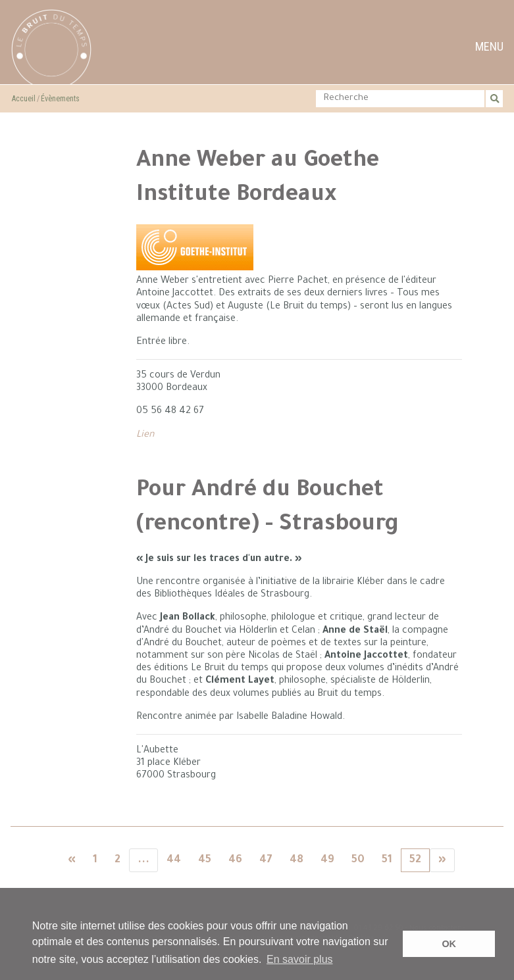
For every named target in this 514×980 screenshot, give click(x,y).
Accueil (24, 99)
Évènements (60, 99)
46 (235, 860)
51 (387, 860)
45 (205, 860)
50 (358, 860)
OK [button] (449, 944)
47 (266, 860)
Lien (145, 435)
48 (296, 860)
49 (327, 860)
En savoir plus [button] (300, 959)
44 (174, 860)
